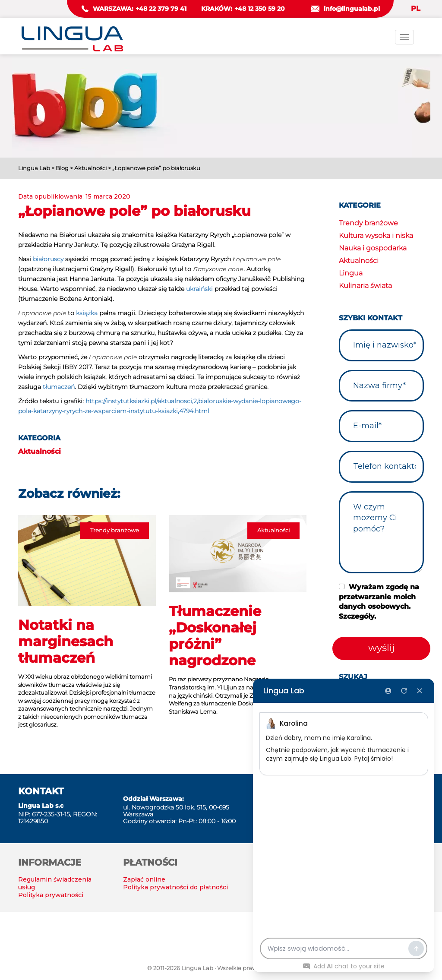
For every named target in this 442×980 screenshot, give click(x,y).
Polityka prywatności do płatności (175, 887)
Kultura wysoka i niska (376, 236)
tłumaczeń (59, 387)
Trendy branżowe (368, 223)
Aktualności (39, 451)
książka (87, 313)
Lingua (351, 273)
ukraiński (199, 289)
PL (416, 8)
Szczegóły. (357, 616)
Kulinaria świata (365, 286)
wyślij (381, 648)
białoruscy (48, 259)
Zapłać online (144, 879)
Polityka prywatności (51, 895)
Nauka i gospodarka (373, 248)
